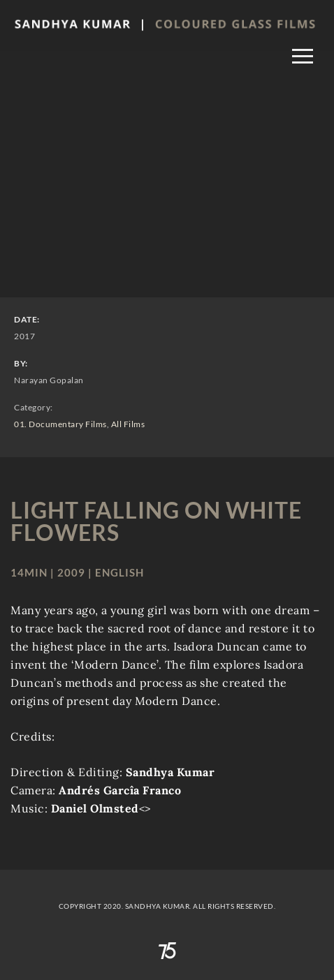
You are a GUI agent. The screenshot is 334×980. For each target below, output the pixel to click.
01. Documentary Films (60, 424)
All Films (128, 424)
